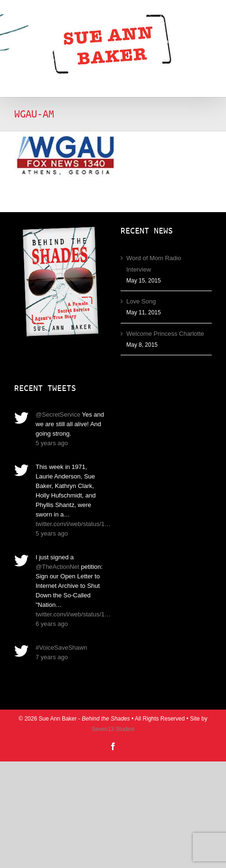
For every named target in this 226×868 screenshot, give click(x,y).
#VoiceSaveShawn (61, 648)
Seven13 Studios (113, 729)
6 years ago (52, 624)
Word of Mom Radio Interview (154, 264)
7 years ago (52, 657)
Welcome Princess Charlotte (165, 334)
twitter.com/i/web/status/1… (73, 524)
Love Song (141, 301)
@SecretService (58, 414)
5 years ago (52, 443)
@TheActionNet (57, 567)
